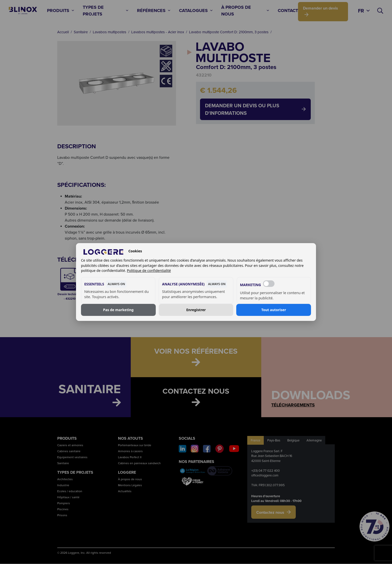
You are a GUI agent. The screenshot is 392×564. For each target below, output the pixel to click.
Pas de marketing (118, 310)
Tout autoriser (274, 310)
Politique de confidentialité (149, 270)
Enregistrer (196, 310)
